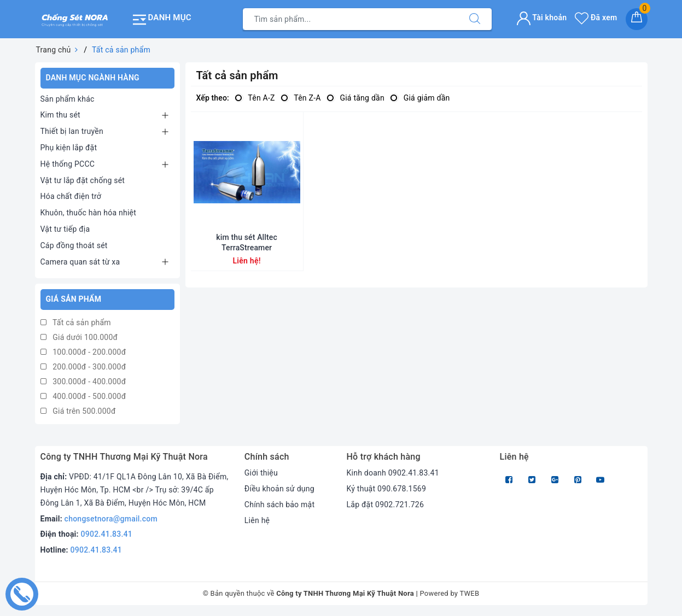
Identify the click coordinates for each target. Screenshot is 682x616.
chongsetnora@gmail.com (111, 519)
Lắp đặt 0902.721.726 (385, 504)
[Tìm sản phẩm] (351, 19)
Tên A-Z (255, 98)
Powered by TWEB (449, 593)
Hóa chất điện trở (71, 196)
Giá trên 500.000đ (78, 411)
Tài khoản (542, 17)
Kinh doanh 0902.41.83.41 (392, 473)
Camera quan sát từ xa (80, 262)
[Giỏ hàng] (637, 19)
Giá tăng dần (355, 98)
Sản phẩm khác (68, 99)
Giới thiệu (261, 473)
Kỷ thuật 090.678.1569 (386, 489)
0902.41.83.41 (107, 534)
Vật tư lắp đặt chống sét (83, 180)
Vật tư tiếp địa (65, 229)
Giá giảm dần (420, 98)
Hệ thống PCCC (68, 164)
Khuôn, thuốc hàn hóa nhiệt (89, 213)
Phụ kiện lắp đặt (69, 148)
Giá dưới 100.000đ (79, 337)
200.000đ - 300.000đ (83, 367)
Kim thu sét (60, 115)
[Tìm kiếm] (475, 19)
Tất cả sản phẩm (76, 322)
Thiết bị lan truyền (72, 131)
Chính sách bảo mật (279, 504)
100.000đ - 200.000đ (83, 352)
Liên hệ (257, 520)
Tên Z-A (301, 98)
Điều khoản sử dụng (279, 489)
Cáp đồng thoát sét (74, 245)
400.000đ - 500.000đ (83, 396)
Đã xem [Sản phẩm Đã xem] (596, 17)
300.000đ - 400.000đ (83, 382)
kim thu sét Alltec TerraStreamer (247, 242)
